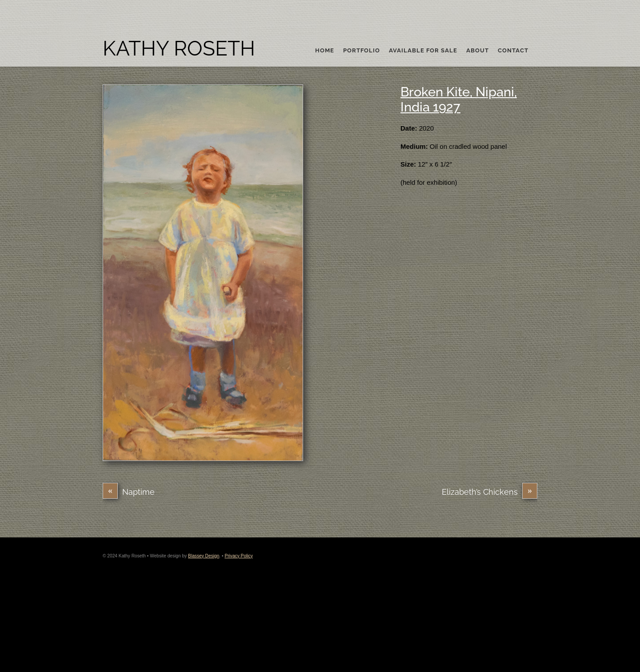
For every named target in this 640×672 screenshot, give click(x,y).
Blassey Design (204, 556)
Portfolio (362, 51)
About (478, 51)
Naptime (129, 492)
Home (325, 51)
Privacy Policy (238, 556)
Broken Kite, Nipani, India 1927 (459, 99)
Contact (513, 51)
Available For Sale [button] (423, 51)
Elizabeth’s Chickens (490, 492)
